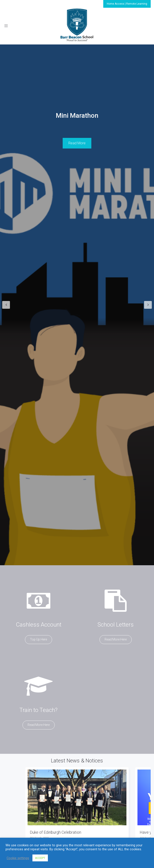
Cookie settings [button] (18, 858)
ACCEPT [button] (40, 858)
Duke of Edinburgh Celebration (55, 832)
